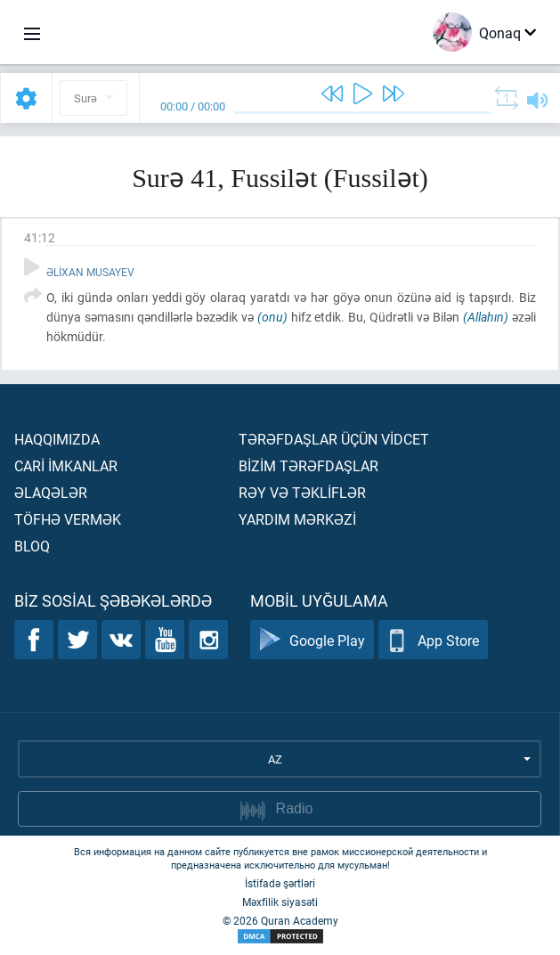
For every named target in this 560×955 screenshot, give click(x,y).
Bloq (32, 546)
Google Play (312, 640)
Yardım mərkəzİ (297, 519)
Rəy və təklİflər (302, 492)
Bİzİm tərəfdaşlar (308, 465)
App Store (433, 640)
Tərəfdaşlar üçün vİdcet (334, 439)
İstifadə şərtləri (280, 883)
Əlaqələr (51, 492)
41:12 (40, 237)
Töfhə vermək (68, 519)
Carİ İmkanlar (66, 465)
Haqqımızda (57, 439)
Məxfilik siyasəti (280, 902)
